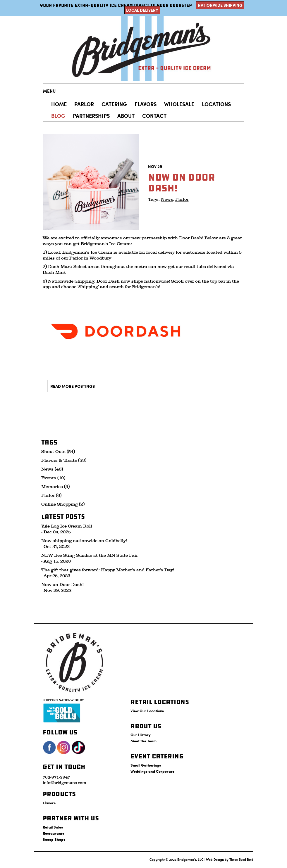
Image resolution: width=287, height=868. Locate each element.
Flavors (146, 104)
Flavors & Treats (59, 460)
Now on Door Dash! (62, 585)
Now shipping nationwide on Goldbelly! (84, 541)
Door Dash (191, 238)
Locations (216, 104)
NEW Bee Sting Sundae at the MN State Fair (90, 555)
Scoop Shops (54, 839)
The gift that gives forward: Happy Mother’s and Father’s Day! (108, 570)
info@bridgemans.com (65, 783)
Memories (52, 487)
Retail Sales (53, 827)
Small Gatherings (146, 765)
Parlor (182, 200)
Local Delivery (142, 10)
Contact (154, 116)
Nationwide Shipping (220, 5)
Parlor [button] (84, 104)
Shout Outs (53, 452)
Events (49, 478)
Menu (49, 91)
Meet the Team (143, 741)
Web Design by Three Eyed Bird (230, 859)
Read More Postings (73, 386)
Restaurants (53, 833)
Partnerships (91, 116)
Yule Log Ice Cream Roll (67, 526)
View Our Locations (147, 711)
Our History (141, 735)
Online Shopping (60, 504)
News (167, 200)
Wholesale (179, 104)
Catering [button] (114, 104)
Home (59, 104)
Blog (58, 116)
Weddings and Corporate (152, 771)
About (126, 116)
